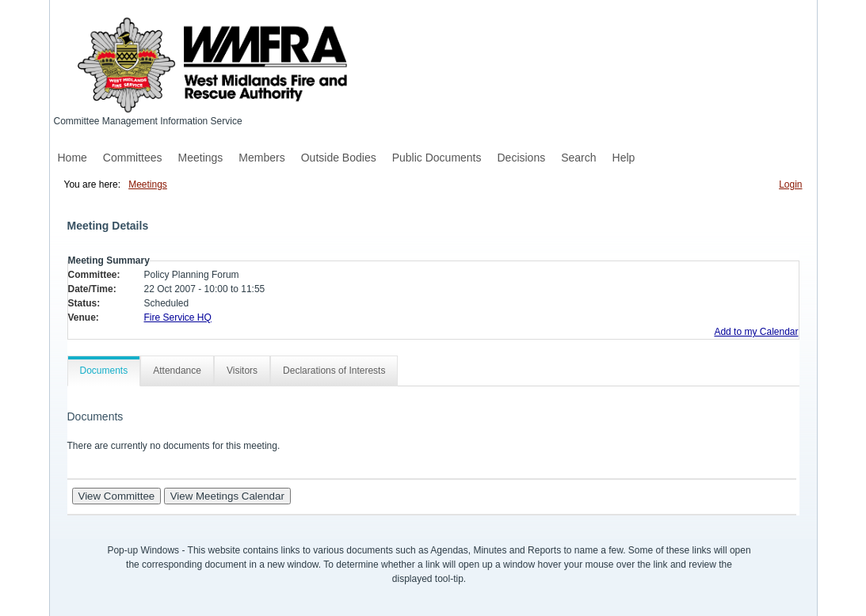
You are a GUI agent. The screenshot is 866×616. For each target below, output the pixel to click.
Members (261, 158)
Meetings (201, 158)
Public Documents (437, 158)
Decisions (522, 158)
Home (72, 158)
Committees (133, 158)
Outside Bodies (339, 158)
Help (624, 158)
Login (790, 184)
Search (578, 158)
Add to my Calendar (756, 332)
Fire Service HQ (178, 318)
